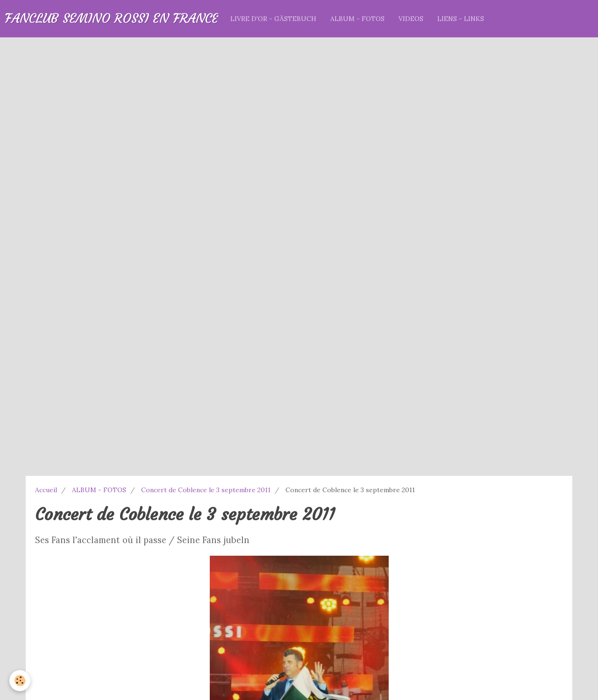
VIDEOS (411, 19)
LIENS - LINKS (461, 19)
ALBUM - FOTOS (357, 19)
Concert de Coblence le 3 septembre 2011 (206, 490)
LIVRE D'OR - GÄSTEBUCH (273, 19)
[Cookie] (20, 681)
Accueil (46, 490)
